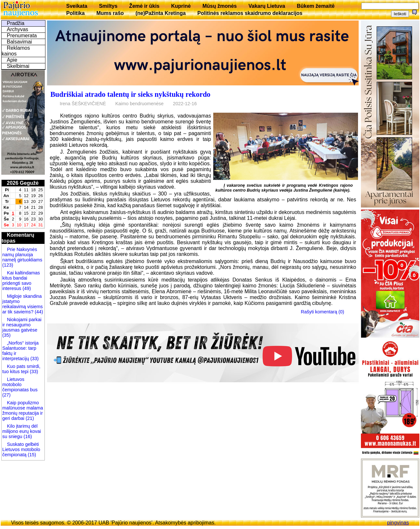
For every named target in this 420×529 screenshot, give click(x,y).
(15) (31, 455)
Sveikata (77, 6)
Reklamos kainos (16, 51)
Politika (75, 13)
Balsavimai (19, 42)
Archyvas (18, 29)
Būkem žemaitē (316, 6)
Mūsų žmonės (220, 6)
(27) (6, 395)
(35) (6, 335)
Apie (12, 60)
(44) (38, 312)
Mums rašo (110, 13)
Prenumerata (22, 36)
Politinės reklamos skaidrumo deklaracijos (250, 13)
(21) (29, 418)
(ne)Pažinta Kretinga (161, 13)
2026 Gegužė (23, 183)
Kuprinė (181, 6)
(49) (26, 288)
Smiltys (108, 6)
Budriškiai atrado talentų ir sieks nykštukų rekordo (130, 94)
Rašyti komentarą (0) (323, 312)
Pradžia (16, 23)
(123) (8, 265)
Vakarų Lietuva (267, 6)
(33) (34, 359)
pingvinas (398, 523)
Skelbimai (18, 66)
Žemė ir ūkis (144, 6)
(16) (27, 436)
